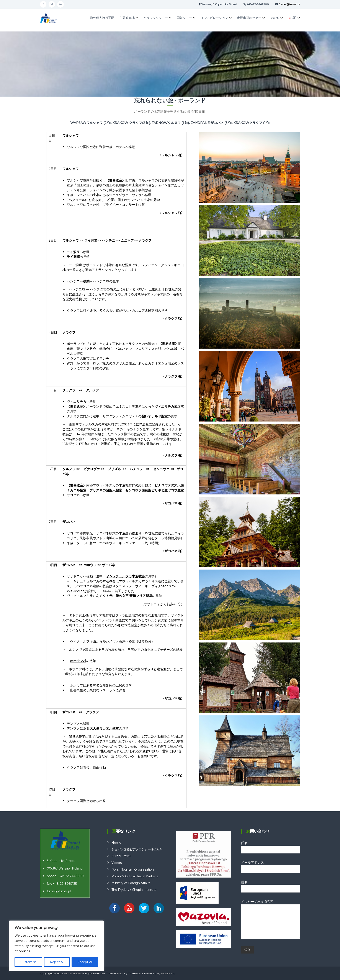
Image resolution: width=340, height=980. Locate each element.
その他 (275, 18)
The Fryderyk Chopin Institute (134, 890)
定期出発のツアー (249, 18)
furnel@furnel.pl (59, 891)
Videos (117, 863)
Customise (29, 962)
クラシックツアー (156, 18)
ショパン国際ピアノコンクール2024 (136, 849)
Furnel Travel (121, 856)
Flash (120, 973)
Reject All (57, 962)
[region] (56, 946)
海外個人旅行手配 (102, 18)
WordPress (168, 973)
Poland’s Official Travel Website (135, 876)
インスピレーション (214, 18)
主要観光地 (127, 18)
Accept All (85, 962)
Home (116, 843)
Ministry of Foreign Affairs (131, 883)
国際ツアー (184, 18)
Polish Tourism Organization (133, 870)
